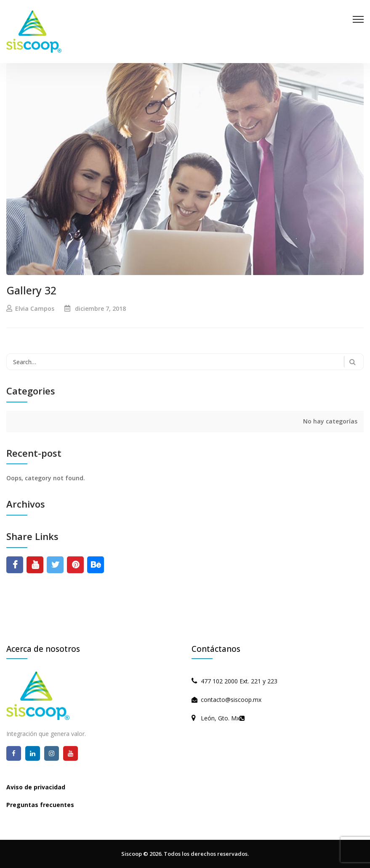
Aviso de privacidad (36, 787)
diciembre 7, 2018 (100, 308)
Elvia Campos (35, 308)
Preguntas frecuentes (40, 805)
